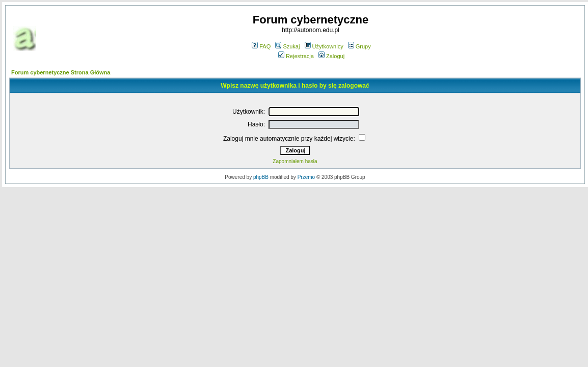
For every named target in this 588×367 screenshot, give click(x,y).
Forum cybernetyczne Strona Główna (61, 72)
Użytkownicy (324, 46)
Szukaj (287, 46)
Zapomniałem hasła (295, 161)
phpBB (261, 177)
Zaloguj (331, 56)
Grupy (359, 46)
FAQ (261, 46)
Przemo (306, 177)
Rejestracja (296, 56)
